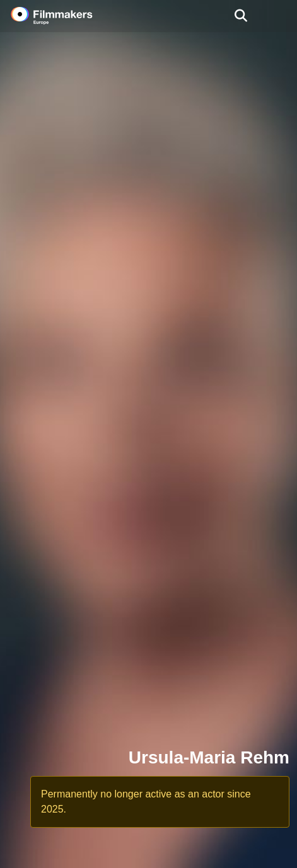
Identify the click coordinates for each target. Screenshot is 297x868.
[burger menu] (278, 16)
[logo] (67, 16)
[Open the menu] (241, 16)
